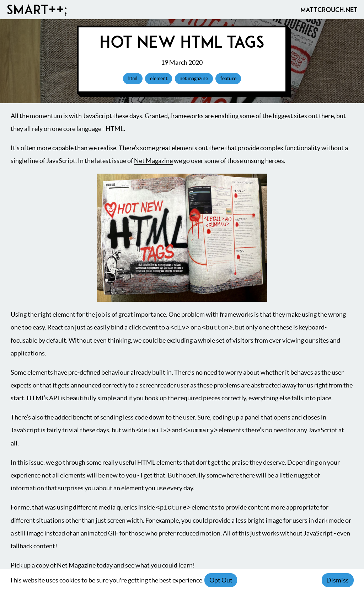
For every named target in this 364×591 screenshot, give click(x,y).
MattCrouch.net (329, 10)
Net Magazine (153, 161)
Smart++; (37, 10)
